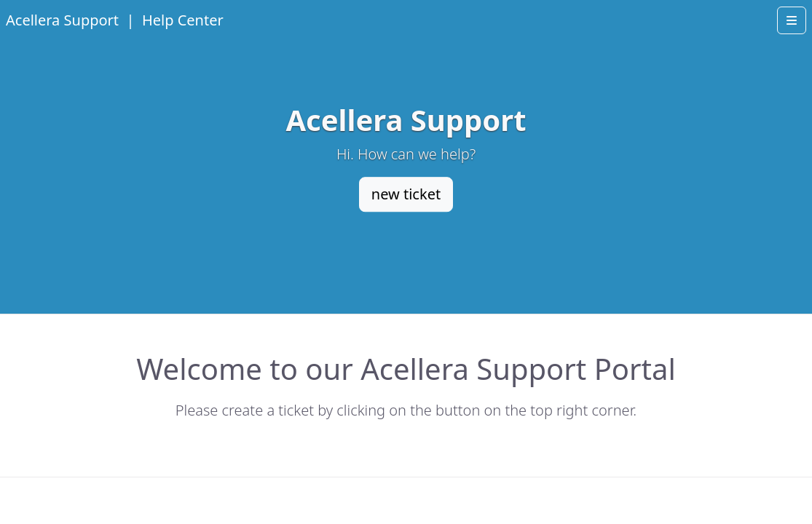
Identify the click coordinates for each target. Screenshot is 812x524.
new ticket (406, 194)
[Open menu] (792, 20)
